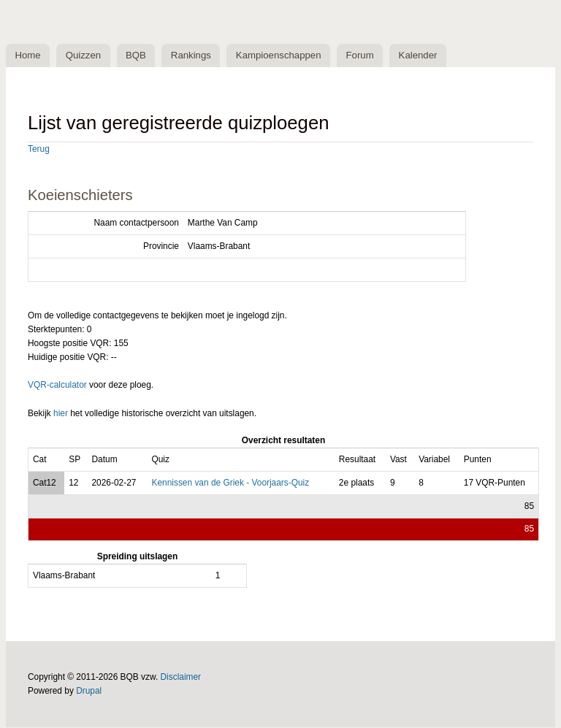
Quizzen (85, 56)
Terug (39, 150)
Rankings (195, 56)
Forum (366, 56)
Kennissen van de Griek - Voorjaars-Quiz (230, 483)
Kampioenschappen (283, 56)
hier (61, 414)
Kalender (425, 56)
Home (28, 56)
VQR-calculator (57, 386)
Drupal (89, 691)
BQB (139, 56)
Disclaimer (181, 678)
